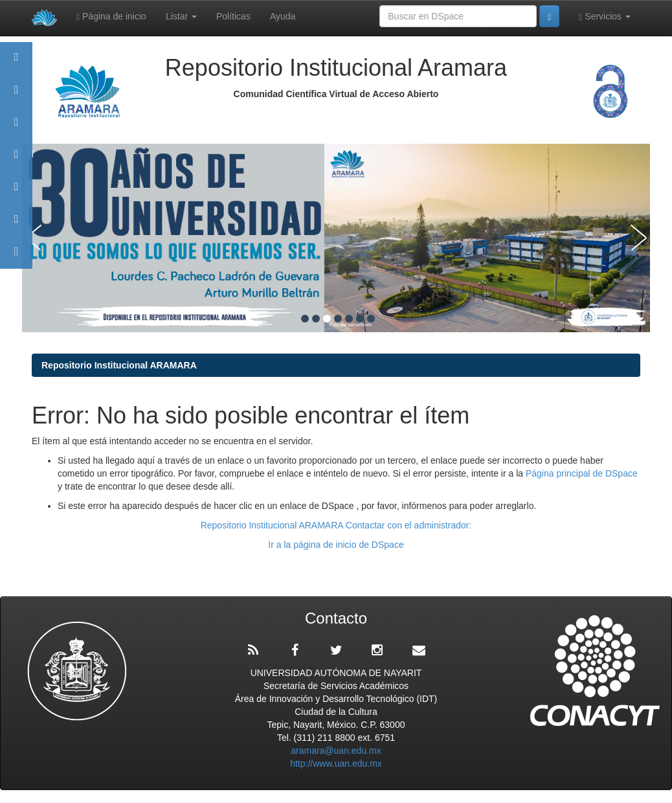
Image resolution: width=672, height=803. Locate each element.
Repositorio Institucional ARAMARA (119, 365)
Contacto (16, 257)
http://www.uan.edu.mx (336, 763)
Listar (181, 16)
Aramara (16, 96)
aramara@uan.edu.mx (336, 751)
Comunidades (16, 128)
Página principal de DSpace (582, 473)
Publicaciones (16, 160)
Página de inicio (111, 17)
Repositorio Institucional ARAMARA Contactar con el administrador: (336, 525)
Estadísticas (16, 225)
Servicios (605, 17)
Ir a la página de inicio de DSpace (336, 545)
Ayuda (283, 16)
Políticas (233, 16)
